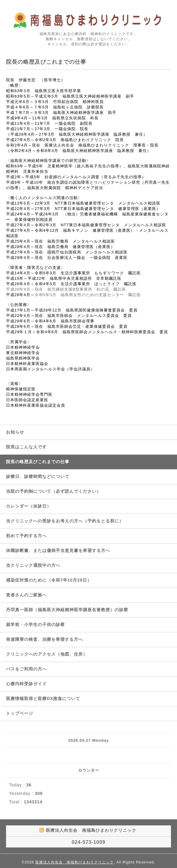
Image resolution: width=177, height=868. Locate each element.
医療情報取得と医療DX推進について (43, 699)
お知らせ (15, 432)
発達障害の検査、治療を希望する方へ (44, 639)
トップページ (20, 713)
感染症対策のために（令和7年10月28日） (49, 580)
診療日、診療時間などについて (38, 476)
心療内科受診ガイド (26, 684)
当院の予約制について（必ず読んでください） (54, 491)
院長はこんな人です (26, 447)
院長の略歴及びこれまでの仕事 (38, 462)
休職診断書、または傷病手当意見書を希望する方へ (58, 550)
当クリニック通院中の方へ (33, 565)
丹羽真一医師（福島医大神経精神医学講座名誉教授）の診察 (67, 610)
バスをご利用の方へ (26, 669)
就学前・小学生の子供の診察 (35, 624)
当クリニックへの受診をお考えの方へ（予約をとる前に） (65, 521)
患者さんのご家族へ (26, 595)
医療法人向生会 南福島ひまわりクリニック (74, 862)
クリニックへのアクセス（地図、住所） (47, 654)
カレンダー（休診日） (29, 506)
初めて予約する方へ (26, 536)
